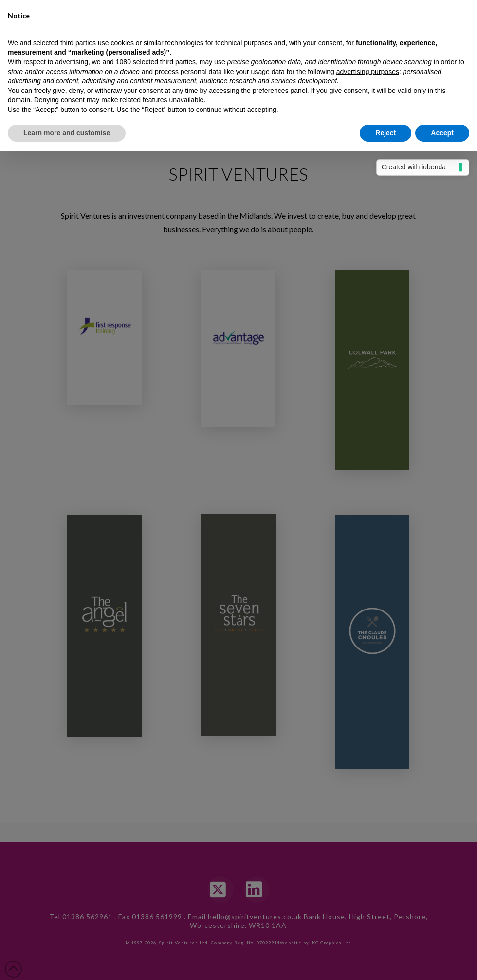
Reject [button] (385, 132)
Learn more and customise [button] (67, 132)
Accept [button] (442, 132)
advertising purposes (368, 71)
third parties (178, 62)
